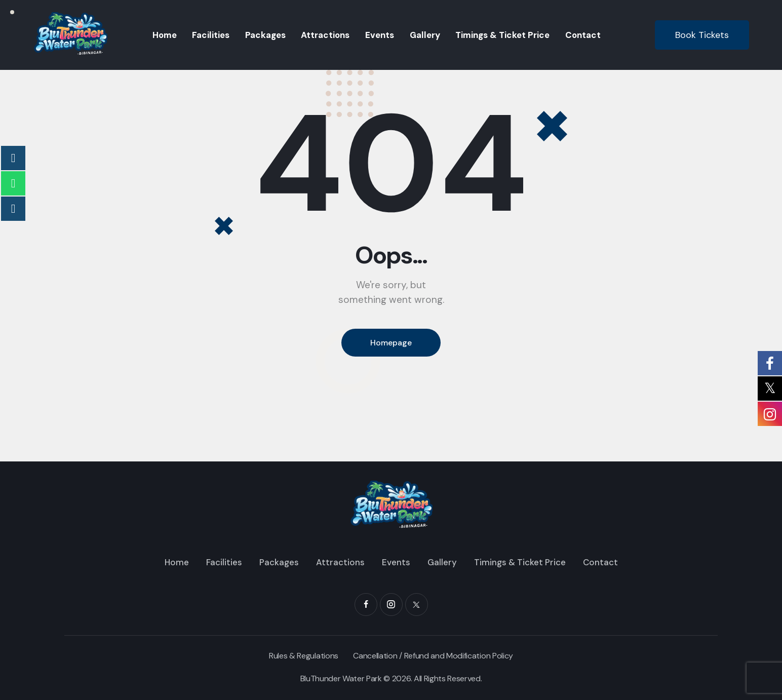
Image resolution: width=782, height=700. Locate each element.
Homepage (391, 343)
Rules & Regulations (304, 656)
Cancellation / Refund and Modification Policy (433, 656)
